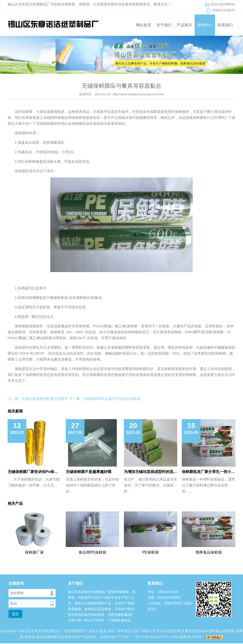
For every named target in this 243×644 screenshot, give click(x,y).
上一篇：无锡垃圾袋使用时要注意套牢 (38, 399)
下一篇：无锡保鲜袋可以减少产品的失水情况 (105, 399)
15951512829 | (221, 10)
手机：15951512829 (163, 592)
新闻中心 (205, 25)
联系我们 (225, 25)
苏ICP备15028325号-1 (153, 637)
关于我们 (164, 25)
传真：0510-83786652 (164, 598)
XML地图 (179, 637)
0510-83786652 (220, 5)
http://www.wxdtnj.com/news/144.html (138, 94)
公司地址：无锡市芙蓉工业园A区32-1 (170, 606)
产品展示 (184, 25)
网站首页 (144, 25)
